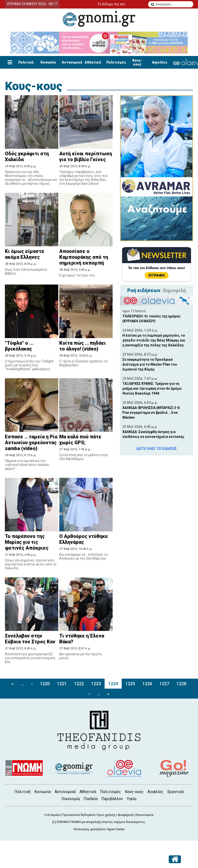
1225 (130, 684)
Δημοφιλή (174, 290)
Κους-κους (137, 62)
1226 (147, 684)
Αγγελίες (160, 62)
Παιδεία (91, 799)
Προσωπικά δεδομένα (79, 815)
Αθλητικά (93, 62)
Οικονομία (71, 799)
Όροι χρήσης (106, 815)
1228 (181, 684)
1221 (62, 684)
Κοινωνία (48, 62)
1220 (45, 684)
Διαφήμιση (126, 815)
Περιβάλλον (112, 799)
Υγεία (132, 799)
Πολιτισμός (116, 62)
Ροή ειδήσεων (144, 290)
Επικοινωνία (144, 815)
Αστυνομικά (72, 62)
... (22, 684)
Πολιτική (26, 62)
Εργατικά (175, 792)
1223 (96, 684)
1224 (113, 684)
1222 (79, 684)
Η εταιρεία (52, 815)
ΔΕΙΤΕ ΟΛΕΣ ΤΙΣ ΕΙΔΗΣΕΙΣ (157, 449)
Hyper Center (116, 829)
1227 (164, 684)
